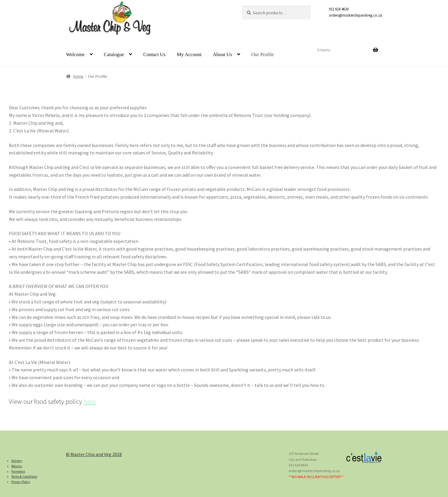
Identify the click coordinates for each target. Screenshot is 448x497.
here (90, 401)
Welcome (75, 54)
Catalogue (114, 54)
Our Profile (263, 54)
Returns (17, 466)
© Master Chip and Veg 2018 (94, 454)
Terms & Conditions (24, 477)
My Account (189, 54)
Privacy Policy (21, 482)
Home (78, 76)
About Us (222, 54)
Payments (18, 471)
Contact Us (154, 54)
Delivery (17, 461)
